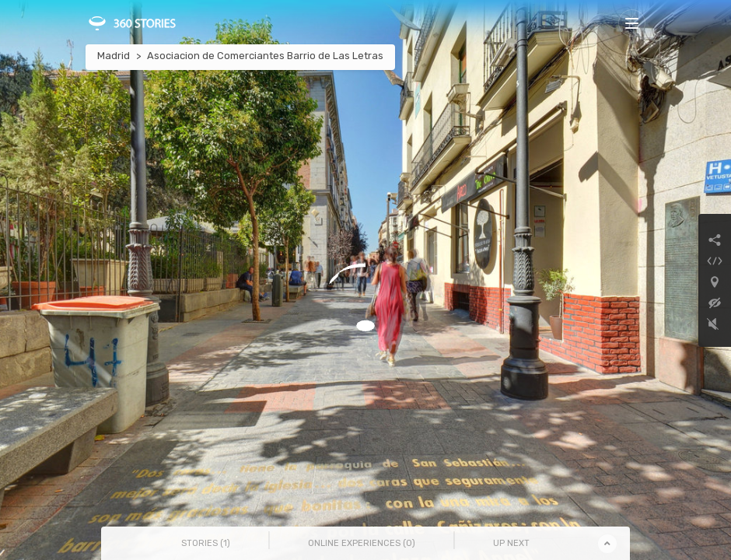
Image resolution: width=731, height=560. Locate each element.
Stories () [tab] (206, 543)
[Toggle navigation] (632, 23)
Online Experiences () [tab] (362, 543)
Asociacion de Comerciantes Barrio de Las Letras (265, 56)
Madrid (114, 56)
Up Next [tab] (511, 543)
